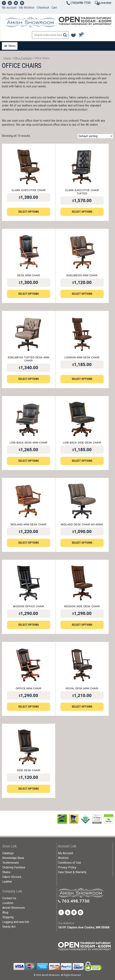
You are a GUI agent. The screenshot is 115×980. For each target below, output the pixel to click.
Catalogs (8, 853)
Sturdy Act (9, 927)
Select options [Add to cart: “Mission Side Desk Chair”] (82, 625)
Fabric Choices (12, 877)
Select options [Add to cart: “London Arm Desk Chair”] (82, 379)
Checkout (43, 8)
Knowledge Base (13, 858)
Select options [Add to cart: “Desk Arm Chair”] (29, 294)
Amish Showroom (14, 908)
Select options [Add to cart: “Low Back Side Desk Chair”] (82, 461)
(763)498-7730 (78, 3)
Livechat (103, 3)
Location (8, 903)
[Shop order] (95, 136)
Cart (54, 8)
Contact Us (9, 898)
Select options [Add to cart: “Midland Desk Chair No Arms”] (82, 543)
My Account (66, 853)
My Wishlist (27, 8)
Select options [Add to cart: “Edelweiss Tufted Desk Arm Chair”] (29, 379)
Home (7, 58)
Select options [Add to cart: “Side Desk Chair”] (29, 789)
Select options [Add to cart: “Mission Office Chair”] (29, 625)
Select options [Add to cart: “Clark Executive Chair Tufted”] (82, 212)
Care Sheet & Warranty (72, 872)
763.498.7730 (76, 901)
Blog (5, 912)
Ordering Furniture (14, 867)
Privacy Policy (67, 867)
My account (9, 8)
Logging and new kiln (16, 922)
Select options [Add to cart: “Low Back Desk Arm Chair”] (29, 461)
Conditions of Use (70, 863)
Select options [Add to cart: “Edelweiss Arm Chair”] (82, 294)
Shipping (8, 917)
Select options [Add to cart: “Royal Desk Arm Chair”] (82, 707)
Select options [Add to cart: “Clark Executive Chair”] (29, 212)
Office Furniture (23, 58)
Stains (6, 872)
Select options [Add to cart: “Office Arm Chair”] (29, 707)
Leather (7, 882)
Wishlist (63, 858)
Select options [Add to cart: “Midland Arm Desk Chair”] (29, 543)
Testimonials (11, 863)
